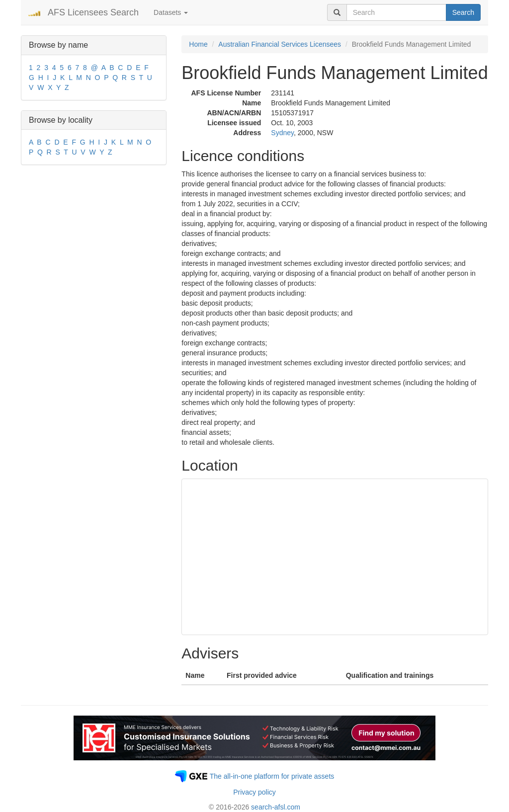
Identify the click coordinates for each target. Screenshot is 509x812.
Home (198, 44)
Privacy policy (254, 792)
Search (463, 12)
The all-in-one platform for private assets (272, 776)
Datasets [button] (171, 12)
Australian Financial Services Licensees (280, 44)
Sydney (282, 133)
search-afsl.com (276, 807)
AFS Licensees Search (93, 12)
